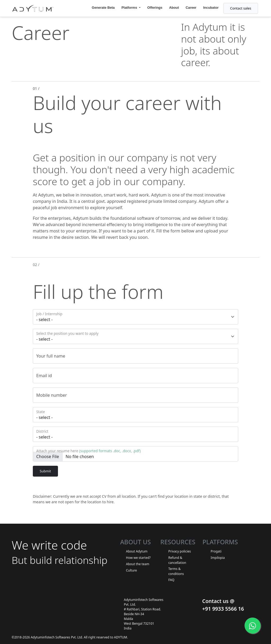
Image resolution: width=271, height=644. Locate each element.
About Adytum (137, 551)
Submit (45, 471)
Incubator (211, 8)
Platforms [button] (130, 8)
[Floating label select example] (135, 317)
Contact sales (241, 8)
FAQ (171, 580)
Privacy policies (180, 551)
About (174, 8)
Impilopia (218, 558)
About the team (138, 564)
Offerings (155, 8)
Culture (131, 570)
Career (191, 8)
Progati (216, 551)
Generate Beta (103, 8)
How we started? (138, 558)
